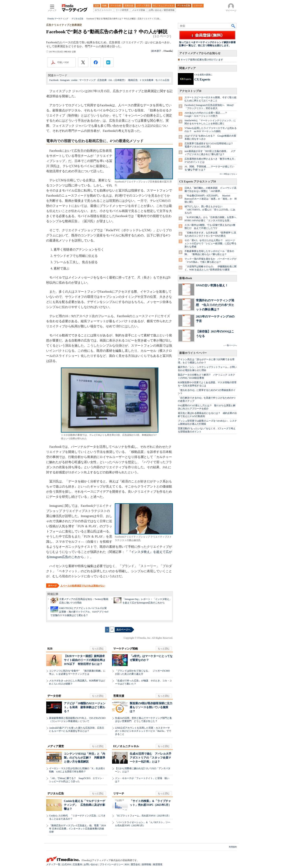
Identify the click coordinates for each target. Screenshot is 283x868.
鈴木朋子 (156, 51)
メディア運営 (56, 746)
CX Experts (202, 79)
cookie (74, 80)
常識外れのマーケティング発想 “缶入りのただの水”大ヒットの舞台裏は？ (215, 305)
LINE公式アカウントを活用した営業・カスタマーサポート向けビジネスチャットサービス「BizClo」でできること (143, 731)
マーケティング (87, 80)
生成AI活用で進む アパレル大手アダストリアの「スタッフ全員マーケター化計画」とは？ (151, 758)
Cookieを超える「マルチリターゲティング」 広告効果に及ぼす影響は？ (85, 805)
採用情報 (146, 864)
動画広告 (133, 80)
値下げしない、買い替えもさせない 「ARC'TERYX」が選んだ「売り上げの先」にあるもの (210, 210)
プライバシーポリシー (111, 864)
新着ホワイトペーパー (193, 353)
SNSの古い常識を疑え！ (212, 285)
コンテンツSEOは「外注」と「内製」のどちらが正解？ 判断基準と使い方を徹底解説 (85, 758)
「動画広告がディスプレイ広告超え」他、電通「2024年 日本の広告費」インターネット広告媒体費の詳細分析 (77, 829)
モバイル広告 (162, 80)
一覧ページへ (231, 345)
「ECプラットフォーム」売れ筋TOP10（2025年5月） (143, 816)
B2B (50, 649)
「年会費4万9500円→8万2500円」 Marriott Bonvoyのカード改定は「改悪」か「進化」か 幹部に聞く (211, 199)
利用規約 (233, 847)
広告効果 (102, 80)
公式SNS (66, 864)
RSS (127, 864)
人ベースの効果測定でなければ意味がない (83, 586)
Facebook (54, 80)
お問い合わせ (91, 864)
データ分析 (54, 696)
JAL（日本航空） (118, 80)
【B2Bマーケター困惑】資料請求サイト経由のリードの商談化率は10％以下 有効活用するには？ (85, 660)
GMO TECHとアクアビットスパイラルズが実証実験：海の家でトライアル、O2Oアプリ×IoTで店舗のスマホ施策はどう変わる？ (79, 612)
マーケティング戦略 (126, 649)
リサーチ (119, 794)
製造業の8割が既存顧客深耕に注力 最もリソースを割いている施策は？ (152, 707)
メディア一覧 (53, 864)
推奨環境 (158, 864)
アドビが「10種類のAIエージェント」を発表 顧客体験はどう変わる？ (85, 707)
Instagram (65, 80)
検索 (233, 26)
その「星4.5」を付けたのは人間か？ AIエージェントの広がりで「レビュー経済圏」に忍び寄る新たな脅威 (210, 243)
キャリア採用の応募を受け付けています (202, 60)
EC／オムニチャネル (126, 746)
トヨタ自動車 (146, 80)
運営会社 (135, 864)
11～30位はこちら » (228, 174)
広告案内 (77, 864)
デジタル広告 (56, 794)
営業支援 (119, 696)
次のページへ (123, 630)
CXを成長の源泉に (203, 75)
